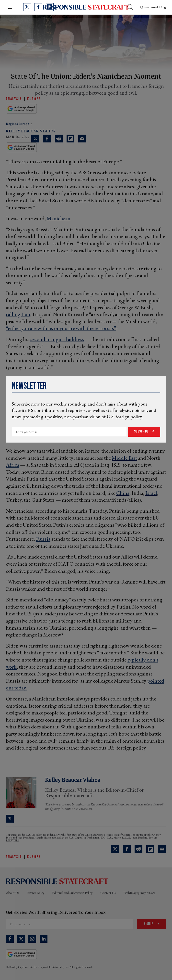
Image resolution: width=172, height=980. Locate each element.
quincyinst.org (153, 7)
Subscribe (142, 431)
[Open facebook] (38, 7)
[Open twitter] (27, 7)
